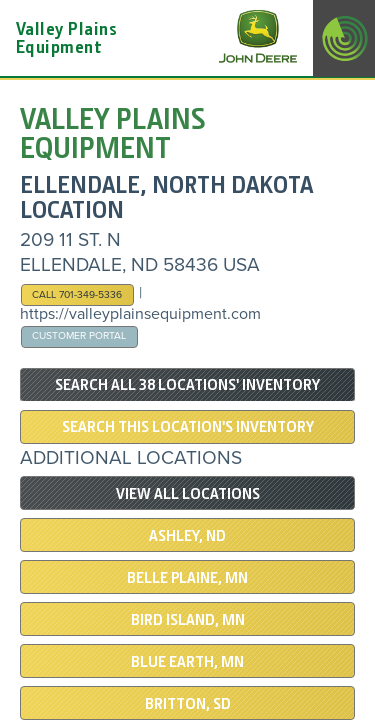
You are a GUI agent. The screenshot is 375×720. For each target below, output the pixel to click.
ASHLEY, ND (187, 536)
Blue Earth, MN (187, 662)
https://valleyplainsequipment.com (140, 314)
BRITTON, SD (188, 704)
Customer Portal (79, 335)
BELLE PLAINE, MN (187, 578)
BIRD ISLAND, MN (188, 620)
